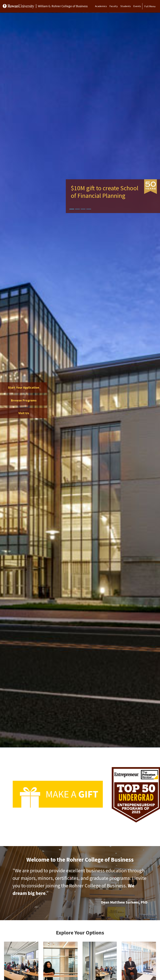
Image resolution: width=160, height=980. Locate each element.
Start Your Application (24, 387)
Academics (101, 6)
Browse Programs (24, 400)
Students (126, 6)
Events (137, 6)
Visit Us (24, 413)
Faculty (114, 6)
